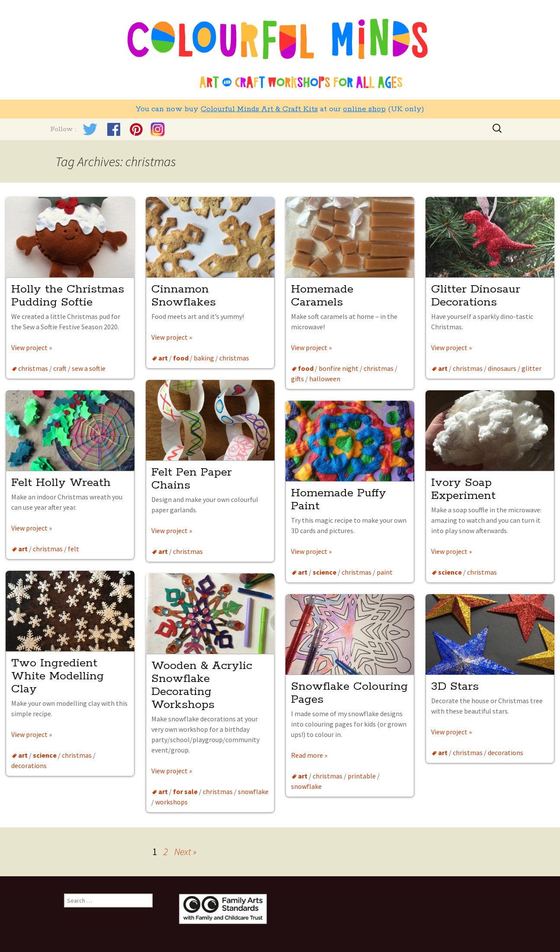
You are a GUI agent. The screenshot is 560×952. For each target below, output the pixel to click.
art (163, 358)
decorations (29, 765)
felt (74, 549)
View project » (32, 347)
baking (204, 358)
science (450, 572)
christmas (33, 368)
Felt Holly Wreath (61, 483)
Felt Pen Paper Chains (192, 479)
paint (385, 572)
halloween (325, 379)
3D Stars (455, 687)
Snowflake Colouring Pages (349, 693)
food (181, 358)
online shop (364, 109)
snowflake (253, 791)
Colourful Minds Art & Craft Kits (259, 109)
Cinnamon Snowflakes (186, 296)
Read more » (309, 755)
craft (60, 368)
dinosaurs (502, 368)
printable (362, 776)
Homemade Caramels (322, 296)
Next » (185, 852)
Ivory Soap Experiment (463, 489)
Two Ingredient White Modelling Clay (58, 676)
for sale (185, 791)
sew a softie (89, 368)
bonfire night (339, 368)
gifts (298, 379)
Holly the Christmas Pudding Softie (68, 296)
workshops (171, 802)
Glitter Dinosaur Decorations (476, 296)
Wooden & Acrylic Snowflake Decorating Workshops (202, 685)
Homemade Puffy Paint (339, 500)
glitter (531, 368)
